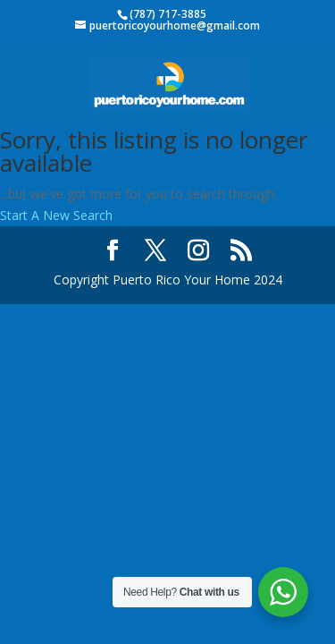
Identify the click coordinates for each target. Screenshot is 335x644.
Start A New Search (56, 215)
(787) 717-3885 (168, 14)
